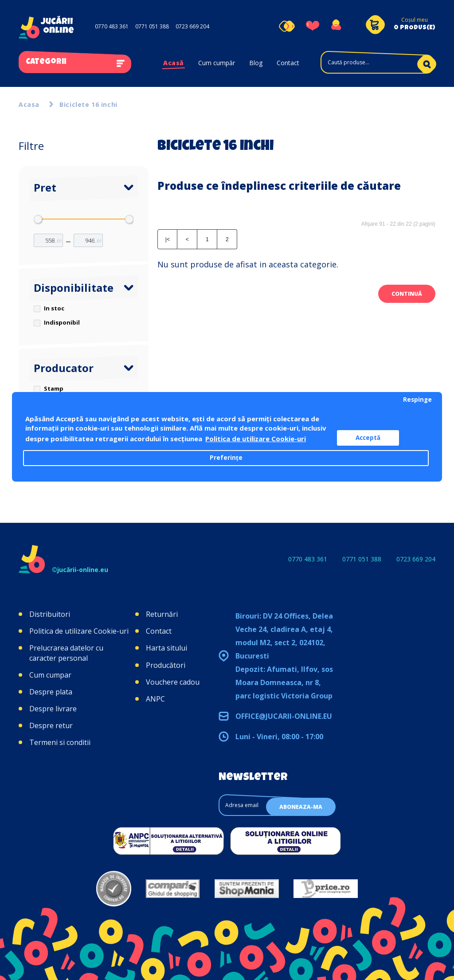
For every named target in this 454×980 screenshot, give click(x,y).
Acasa (29, 104)
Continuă (407, 294)
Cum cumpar (50, 675)
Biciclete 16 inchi (88, 104)
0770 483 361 (112, 26)
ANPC (155, 699)
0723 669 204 (192, 26)
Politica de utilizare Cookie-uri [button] (256, 439)
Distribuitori (50, 614)
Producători (166, 665)
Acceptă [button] (368, 438)
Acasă (174, 63)
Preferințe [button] (226, 458)
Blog (256, 63)
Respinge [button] (417, 400)
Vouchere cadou (173, 682)
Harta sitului (166, 648)
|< (168, 239)
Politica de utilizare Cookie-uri (79, 631)
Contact (288, 63)
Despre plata (51, 692)
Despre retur (51, 725)
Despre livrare (53, 709)
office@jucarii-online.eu (284, 716)
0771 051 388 (152, 26)
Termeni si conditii (60, 742)
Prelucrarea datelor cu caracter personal (66, 653)
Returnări (162, 614)
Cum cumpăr (217, 63)
